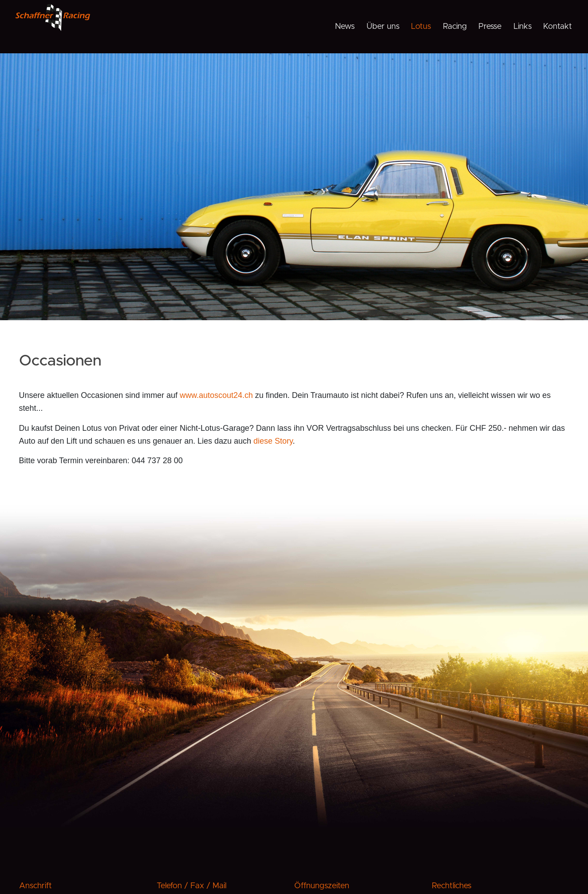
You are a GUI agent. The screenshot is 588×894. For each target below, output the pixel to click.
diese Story (273, 441)
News (345, 27)
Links (523, 27)
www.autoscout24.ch (216, 395)
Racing (455, 27)
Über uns (383, 27)
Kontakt (558, 27)
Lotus (421, 27)
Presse (490, 27)
